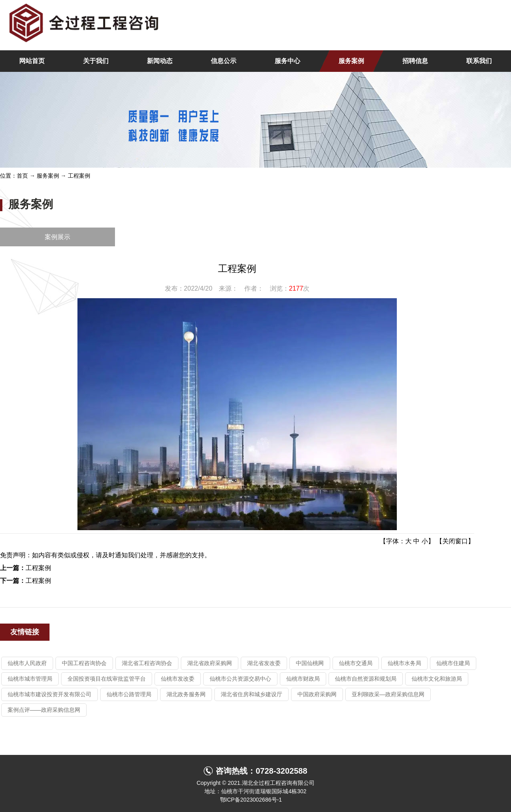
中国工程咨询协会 (84, 663)
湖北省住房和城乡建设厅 (252, 694)
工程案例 (79, 176)
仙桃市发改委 (178, 679)
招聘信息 (415, 61)
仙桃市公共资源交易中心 (240, 679)
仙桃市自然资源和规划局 (366, 679)
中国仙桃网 (310, 663)
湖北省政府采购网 (210, 663)
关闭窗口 (455, 541)
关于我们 (96, 61)
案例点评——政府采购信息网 (44, 710)
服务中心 (287, 61)
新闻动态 (160, 61)
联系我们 (479, 61)
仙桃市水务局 (404, 663)
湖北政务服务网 (186, 694)
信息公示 (224, 61)
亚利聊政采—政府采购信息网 (388, 694)
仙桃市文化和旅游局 (437, 679)
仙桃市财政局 (303, 679)
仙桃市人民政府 (27, 663)
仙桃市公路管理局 (129, 694)
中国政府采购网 (317, 694)
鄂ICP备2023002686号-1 (251, 800)
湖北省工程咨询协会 (147, 663)
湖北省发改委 (264, 663)
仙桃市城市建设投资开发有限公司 (50, 694)
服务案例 (351, 61)
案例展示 (57, 237)
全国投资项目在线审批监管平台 (107, 679)
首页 (22, 176)
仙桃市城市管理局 (30, 679)
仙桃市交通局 (356, 663)
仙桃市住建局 (453, 663)
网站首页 (32, 61)
